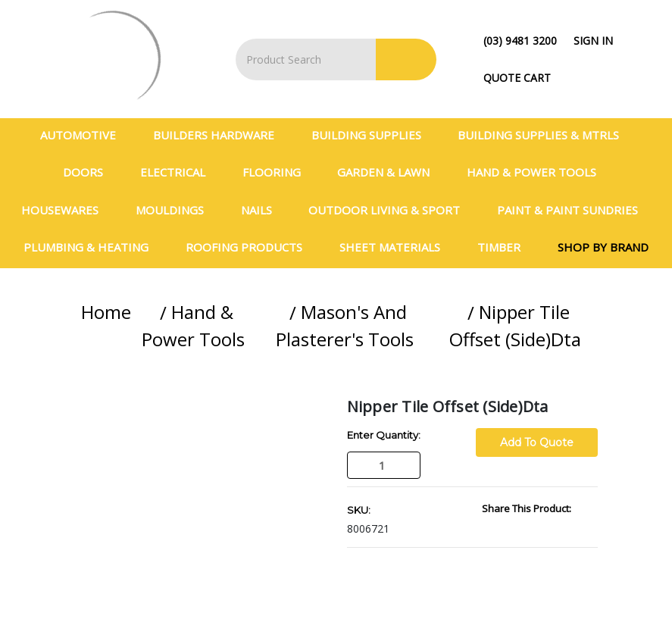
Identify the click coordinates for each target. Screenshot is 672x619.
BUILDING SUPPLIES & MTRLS (545, 135)
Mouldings (176, 210)
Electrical (179, 172)
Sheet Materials (396, 247)
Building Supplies (373, 135)
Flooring (278, 172)
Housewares (66, 210)
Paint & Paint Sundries (574, 210)
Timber (505, 247)
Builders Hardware (220, 135)
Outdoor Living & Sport (391, 210)
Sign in (593, 41)
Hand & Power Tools (538, 172)
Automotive (84, 135)
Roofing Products (250, 247)
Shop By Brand (603, 247)
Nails (263, 210)
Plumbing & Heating (92, 247)
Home (106, 312)
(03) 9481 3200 (520, 41)
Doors (89, 172)
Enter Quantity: (384, 435)
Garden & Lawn (390, 172)
